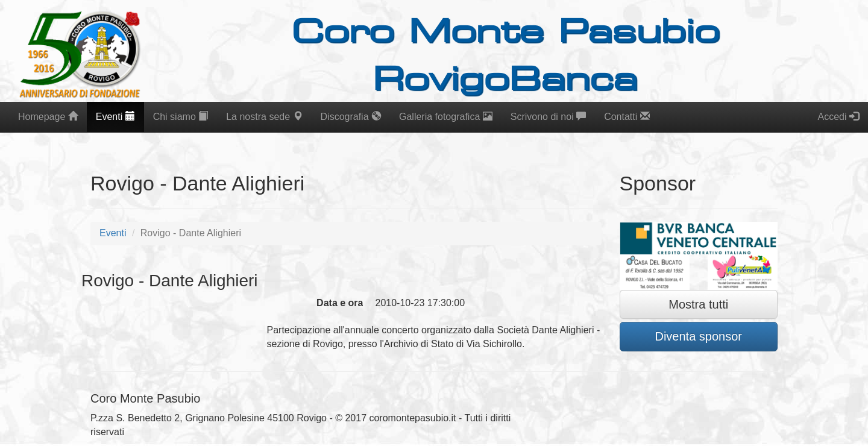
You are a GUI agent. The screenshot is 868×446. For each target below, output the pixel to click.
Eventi (115, 117)
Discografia (351, 117)
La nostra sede (264, 117)
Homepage (48, 117)
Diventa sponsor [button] (698, 336)
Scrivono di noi (548, 117)
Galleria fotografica (446, 117)
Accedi (838, 117)
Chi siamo (181, 117)
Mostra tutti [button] (698, 304)
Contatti (627, 117)
